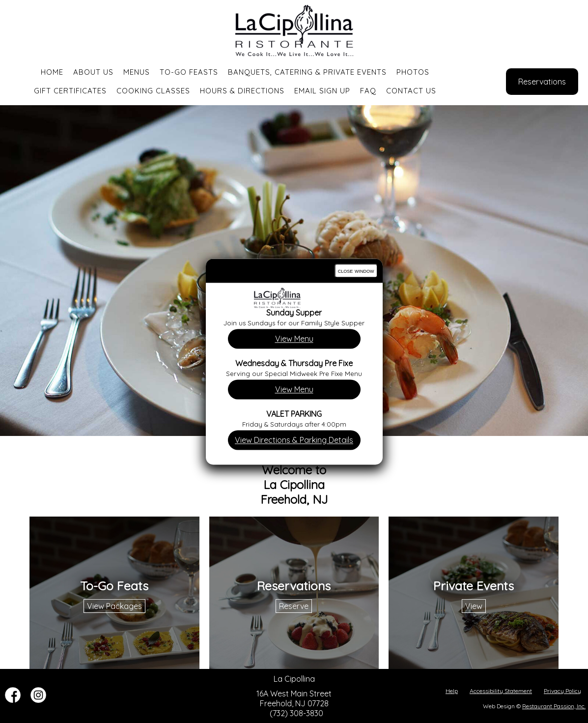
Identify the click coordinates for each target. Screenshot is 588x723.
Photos (413, 72)
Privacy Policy (562, 691)
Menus (137, 72)
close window (356, 271)
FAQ (368, 91)
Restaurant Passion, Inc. (554, 706)
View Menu (294, 339)
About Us (93, 72)
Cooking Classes (153, 91)
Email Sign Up (322, 91)
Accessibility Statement (501, 691)
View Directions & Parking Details (294, 440)
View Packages (114, 606)
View (474, 606)
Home (52, 72)
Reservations (542, 82)
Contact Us (411, 91)
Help (452, 691)
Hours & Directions (242, 91)
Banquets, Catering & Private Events (307, 72)
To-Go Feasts (189, 72)
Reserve (294, 606)
